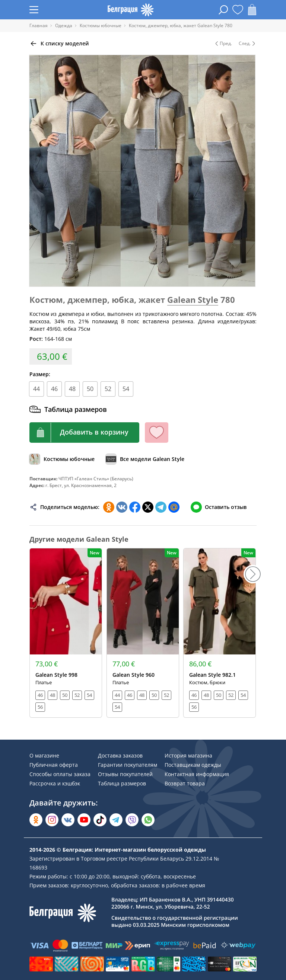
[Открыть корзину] (252, 10)
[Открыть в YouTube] (84, 820)
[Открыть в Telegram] (116, 820)
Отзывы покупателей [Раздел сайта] (125, 774)
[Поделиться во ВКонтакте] (122, 507)
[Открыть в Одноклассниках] (36, 820)
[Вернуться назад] (59, 44)
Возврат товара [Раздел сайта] (185, 783)
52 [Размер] (108, 389)
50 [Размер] (90, 389)
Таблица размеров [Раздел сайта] (122, 783)
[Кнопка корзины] (84, 433)
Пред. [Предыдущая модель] (223, 44)
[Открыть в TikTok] (100, 820)
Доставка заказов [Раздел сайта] (120, 755)
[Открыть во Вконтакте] (68, 820)
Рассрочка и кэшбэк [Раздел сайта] (55, 783)
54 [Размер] (126, 389)
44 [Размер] (36, 389)
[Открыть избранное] (238, 10)
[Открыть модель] (66, 633)
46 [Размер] (54, 389)
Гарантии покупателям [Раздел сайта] (128, 765)
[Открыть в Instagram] (52, 820)
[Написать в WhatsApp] (148, 820)
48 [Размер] (72, 389)
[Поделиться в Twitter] (148, 507)
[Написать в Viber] (132, 820)
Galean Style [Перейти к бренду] (193, 300)
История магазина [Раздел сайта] (188, 755)
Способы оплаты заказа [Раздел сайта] (60, 774)
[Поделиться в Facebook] (135, 507)
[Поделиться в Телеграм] (161, 507)
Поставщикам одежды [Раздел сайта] (193, 765)
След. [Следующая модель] (248, 44)
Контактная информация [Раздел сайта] (197, 774)
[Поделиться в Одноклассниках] (109, 507)
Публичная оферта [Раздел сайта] (54, 765)
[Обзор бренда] (145, 459)
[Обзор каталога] (62, 459)
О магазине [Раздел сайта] (44, 755)
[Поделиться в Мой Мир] (174, 507)
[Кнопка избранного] (157, 433)
